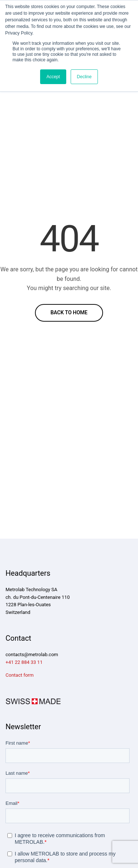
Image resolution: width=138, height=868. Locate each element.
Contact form (20, 675)
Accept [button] (53, 77)
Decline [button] (84, 77)
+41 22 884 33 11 (24, 662)
